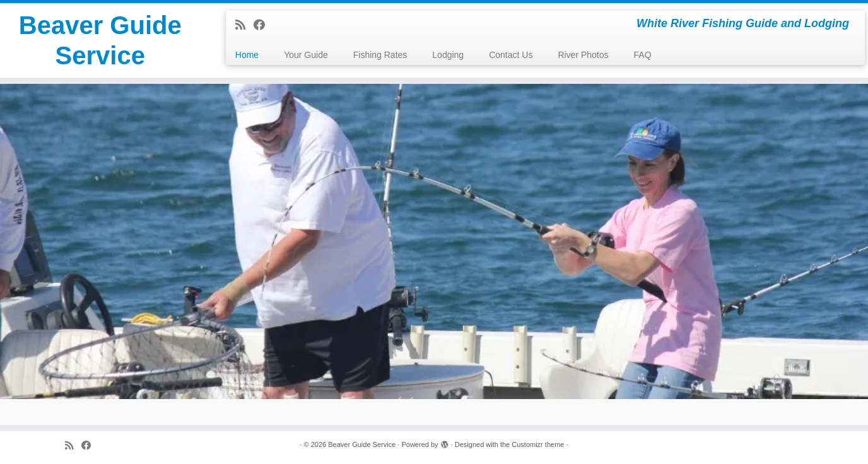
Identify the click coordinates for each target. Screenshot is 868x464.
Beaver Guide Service (100, 40)
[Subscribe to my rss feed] (244, 25)
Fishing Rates (380, 55)
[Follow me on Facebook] (263, 25)
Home (247, 55)
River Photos (583, 55)
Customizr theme (538, 444)
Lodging (448, 55)
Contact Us (511, 55)
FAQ (643, 55)
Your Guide (306, 55)
